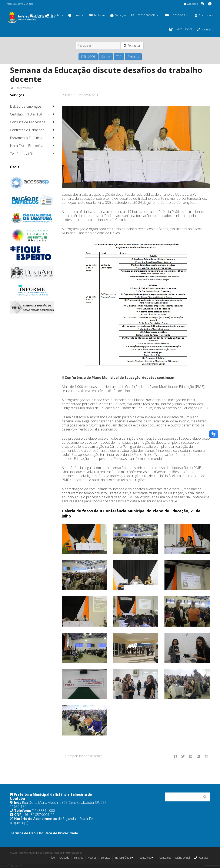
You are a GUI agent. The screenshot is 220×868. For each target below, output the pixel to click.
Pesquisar (132, 46)
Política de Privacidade (59, 833)
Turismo (76, 15)
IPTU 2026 (88, 57)
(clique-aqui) (19, 823)
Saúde (106, 57)
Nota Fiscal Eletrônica (27, 146)
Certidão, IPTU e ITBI (26, 114)
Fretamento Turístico (26, 138)
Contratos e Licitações (27, 130)
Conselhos (176, 15)
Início (52, 858)
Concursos (204, 15)
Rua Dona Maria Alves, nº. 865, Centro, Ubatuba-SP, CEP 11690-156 (58, 805)
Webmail (190, 4)
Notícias (97, 15)
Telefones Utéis (22, 154)
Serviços (118, 15)
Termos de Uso (23, 833)
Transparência (145, 15)
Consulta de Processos (28, 122)
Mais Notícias (24, 88)
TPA (119, 57)
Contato (205, 29)
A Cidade (64, 858)
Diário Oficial (181, 29)
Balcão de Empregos (26, 106)
